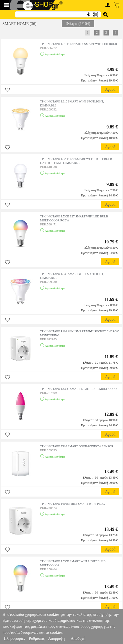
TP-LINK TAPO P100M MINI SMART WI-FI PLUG (73, 504)
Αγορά (110, 89)
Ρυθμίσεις (37, 638)
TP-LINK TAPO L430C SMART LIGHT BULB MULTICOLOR (79, 389)
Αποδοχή (78, 638)
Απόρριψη (56, 638)
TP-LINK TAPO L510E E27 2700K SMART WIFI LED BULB (79, 44)
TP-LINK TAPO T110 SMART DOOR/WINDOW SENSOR (77, 446)
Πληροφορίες (14, 638)
